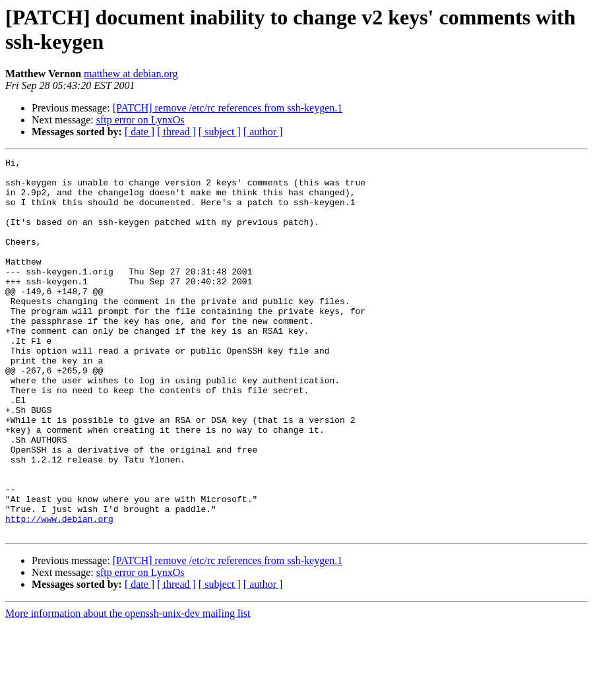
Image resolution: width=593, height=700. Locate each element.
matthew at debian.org (131, 74)
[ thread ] (176, 132)
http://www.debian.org (59, 592)
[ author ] (263, 132)
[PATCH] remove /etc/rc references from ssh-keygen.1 (228, 108)
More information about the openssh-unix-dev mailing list (128, 688)
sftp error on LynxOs (140, 120)
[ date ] (140, 132)
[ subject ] (220, 132)
